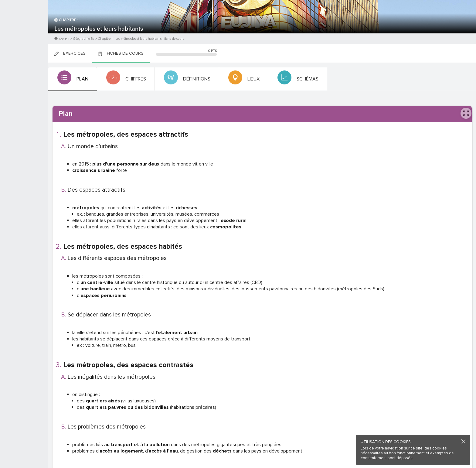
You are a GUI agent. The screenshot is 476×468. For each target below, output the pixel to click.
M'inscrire (24, 28)
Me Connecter (24, 36)
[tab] (72, 79)
